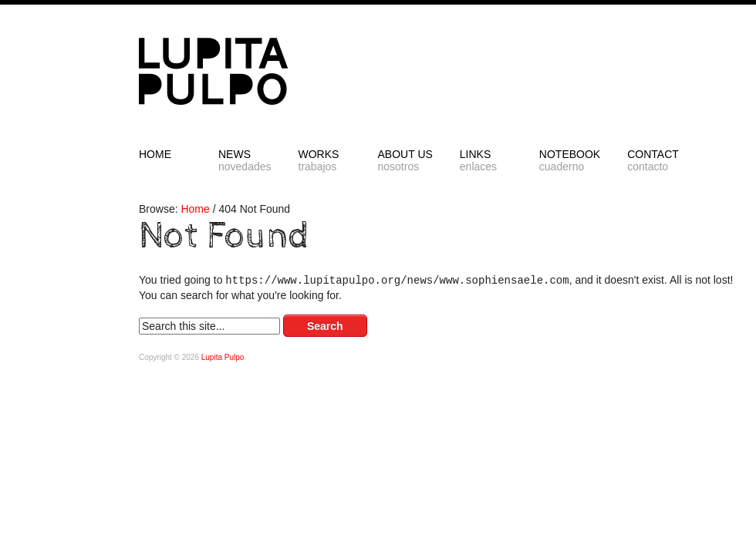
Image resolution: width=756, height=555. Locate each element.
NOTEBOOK (570, 160)
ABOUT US (405, 160)
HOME (155, 154)
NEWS (245, 160)
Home (195, 209)
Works (325, 160)
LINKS (486, 160)
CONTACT (653, 160)
